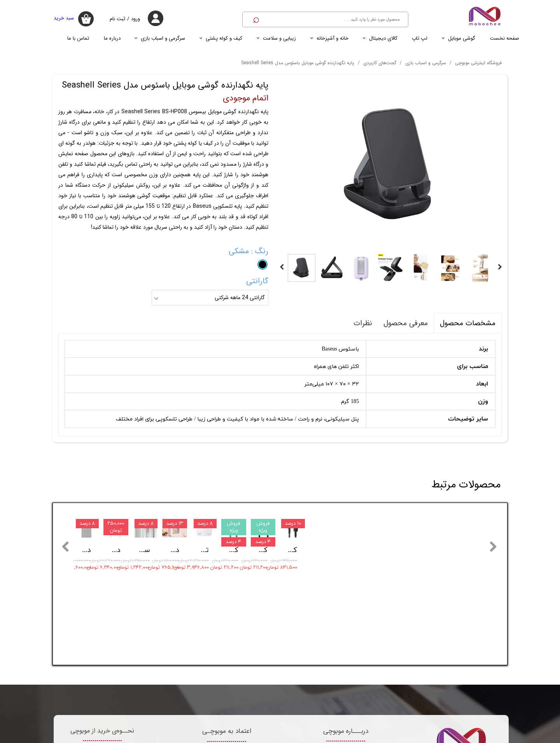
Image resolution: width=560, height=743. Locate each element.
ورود (136, 19)
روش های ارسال (102, 670)
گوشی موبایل (462, 38)
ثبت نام (117, 19)
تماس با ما (78, 38)
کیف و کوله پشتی (224, 38)
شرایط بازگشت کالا (102, 630)
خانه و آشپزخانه (332, 38)
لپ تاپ (420, 38)
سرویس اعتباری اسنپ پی (102, 690)
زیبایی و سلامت (279, 38)
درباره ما (112, 38)
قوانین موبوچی (102, 650)
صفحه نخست (505, 38)
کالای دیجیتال (383, 38)
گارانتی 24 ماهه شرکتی (240, 298)
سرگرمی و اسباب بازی (163, 38)
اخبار (145, 737)
